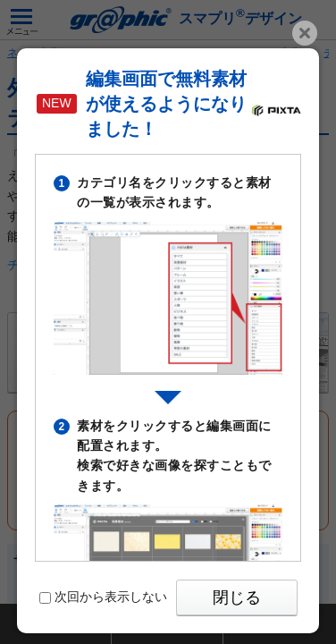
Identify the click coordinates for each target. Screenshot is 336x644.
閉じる (237, 597)
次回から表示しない (103, 597)
